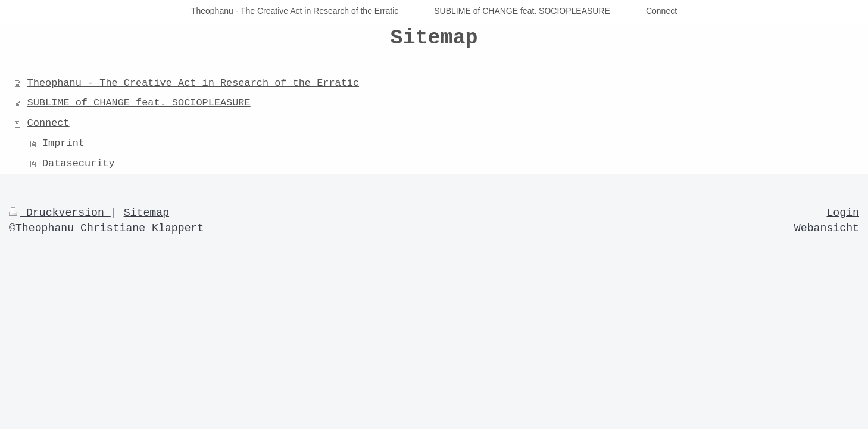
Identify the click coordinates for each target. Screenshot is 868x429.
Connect (49, 123)
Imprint (63, 143)
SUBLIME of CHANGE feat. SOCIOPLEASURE (139, 103)
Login (843, 213)
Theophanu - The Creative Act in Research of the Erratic (193, 83)
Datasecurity (79, 164)
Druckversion (60, 213)
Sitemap (146, 213)
